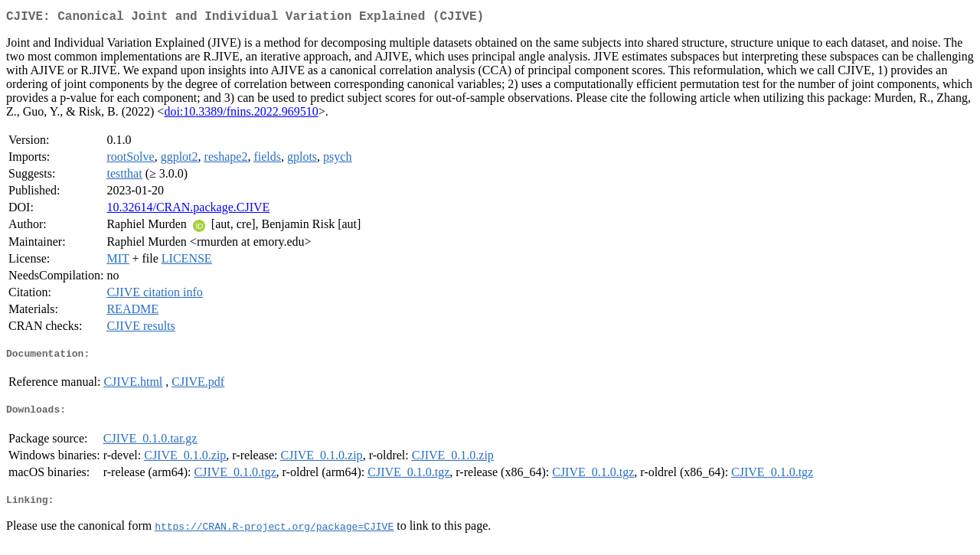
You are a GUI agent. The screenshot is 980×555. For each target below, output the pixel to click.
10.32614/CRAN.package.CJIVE (188, 210)
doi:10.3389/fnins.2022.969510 (241, 114)
